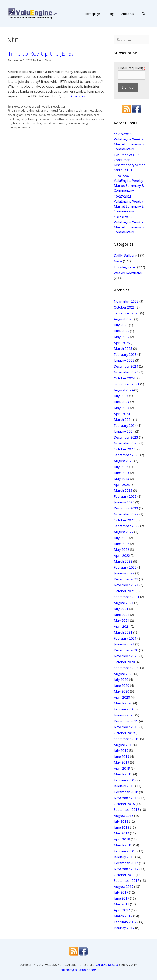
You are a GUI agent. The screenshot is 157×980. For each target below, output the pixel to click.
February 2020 (125, 709)
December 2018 (126, 792)
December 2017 (126, 863)
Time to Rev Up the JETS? (41, 53)
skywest (48, 119)
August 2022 (124, 532)
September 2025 (127, 313)
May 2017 (122, 904)
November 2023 (126, 443)
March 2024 (123, 419)
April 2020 (122, 697)
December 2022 (126, 508)
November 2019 (126, 727)
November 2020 (126, 656)
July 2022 (121, 538)
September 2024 (127, 384)
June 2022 (122, 544)
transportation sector (27, 123)
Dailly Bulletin (125, 255)
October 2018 (124, 804)
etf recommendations (61, 115)
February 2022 (125, 567)
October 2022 (124, 520)
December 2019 (126, 721)
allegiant (18, 115)
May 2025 (122, 337)
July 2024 (121, 396)
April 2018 (122, 839)
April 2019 (122, 768)
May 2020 (122, 691)
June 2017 (122, 898)
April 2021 (122, 626)
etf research (84, 115)
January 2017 (124, 928)
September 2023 (127, 455)
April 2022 (122, 556)
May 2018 (122, 833)
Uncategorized (30, 106)
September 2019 (127, 739)
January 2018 (124, 857)
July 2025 (121, 325)
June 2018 (122, 827)
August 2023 (124, 461)
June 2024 (122, 402)
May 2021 (122, 620)
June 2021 (122, 615)
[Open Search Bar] (144, 14)
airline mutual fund (52, 111)
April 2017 (122, 910)
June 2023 (122, 473)
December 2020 (126, 650)
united (47, 123)
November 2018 (126, 798)
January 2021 (124, 644)
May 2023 (122, 479)
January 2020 (124, 715)
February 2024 (125, 425)
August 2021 (124, 603)
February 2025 (125, 355)
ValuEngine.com (107, 965)
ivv (18, 119)
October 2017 (124, 875)
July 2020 (121, 680)
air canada (19, 111)
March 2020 (123, 703)
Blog (111, 14)
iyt (23, 119)
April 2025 (122, 343)
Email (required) (132, 68)
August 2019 (124, 745)
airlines (89, 111)
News (16, 106)
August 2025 (124, 319)
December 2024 (126, 366)
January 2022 (124, 573)
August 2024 (124, 390)
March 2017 (123, 916)
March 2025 (123, 349)
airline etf (33, 111)
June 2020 (122, 686)
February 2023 (125, 496)
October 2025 (124, 307)
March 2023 (123, 490)
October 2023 (124, 449)
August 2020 (124, 674)
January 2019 (124, 786)
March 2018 (123, 845)
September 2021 (127, 597)
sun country (77, 119)
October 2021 (124, 591)
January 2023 (124, 502)
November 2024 (126, 372)
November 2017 (126, 869)
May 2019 (122, 762)
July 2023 (121, 467)
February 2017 (125, 922)
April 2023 (122, 485)
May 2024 (122, 408)
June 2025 (122, 331)
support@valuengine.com (78, 970)
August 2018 (124, 816)
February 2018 (125, 851)
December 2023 (126, 437)
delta (42, 115)
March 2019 (123, 774)
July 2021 (121, 609)
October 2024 (124, 378)
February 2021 (125, 638)
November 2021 (126, 585)
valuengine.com (18, 127)
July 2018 (121, 821)
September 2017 (127, 880)
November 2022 (126, 514)
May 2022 (122, 549)
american (31, 115)
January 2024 (124, 431)
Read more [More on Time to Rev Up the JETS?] (79, 96)
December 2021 (126, 579)
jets (39, 119)
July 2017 (121, 892)
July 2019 (121, 750)
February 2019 (125, 780)
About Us (128, 14)
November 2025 (126, 301)
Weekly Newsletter (53, 106)
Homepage (92, 14)
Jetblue (30, 119)
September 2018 (127, 810)
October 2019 (124, 733)
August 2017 (124, 886)
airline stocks (74, 111)
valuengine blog (78, 123)
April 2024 (122, 414)
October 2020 (124, 662)
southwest (61, 119)
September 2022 (127, 526)
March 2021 (123, 632)
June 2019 (122, 756)
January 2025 (124, 360)
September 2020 (127, 668)
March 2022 (123, 561)
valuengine (59, 123)
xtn (31, 127)
